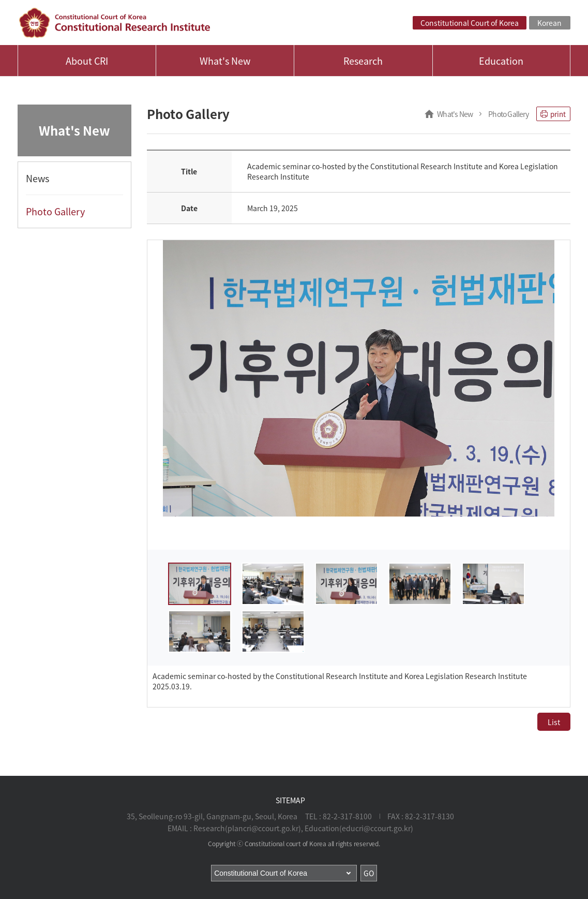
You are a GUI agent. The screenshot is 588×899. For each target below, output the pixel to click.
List (554, 722)
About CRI (87, 61)
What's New (225, 61)
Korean (549, 23)
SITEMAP (290, 800)
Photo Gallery (55, 211)
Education (501, 61)
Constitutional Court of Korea (470, 23)
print (553, 114)
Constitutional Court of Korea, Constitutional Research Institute (115, 23)
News (37, 178)
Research (363, 61)
